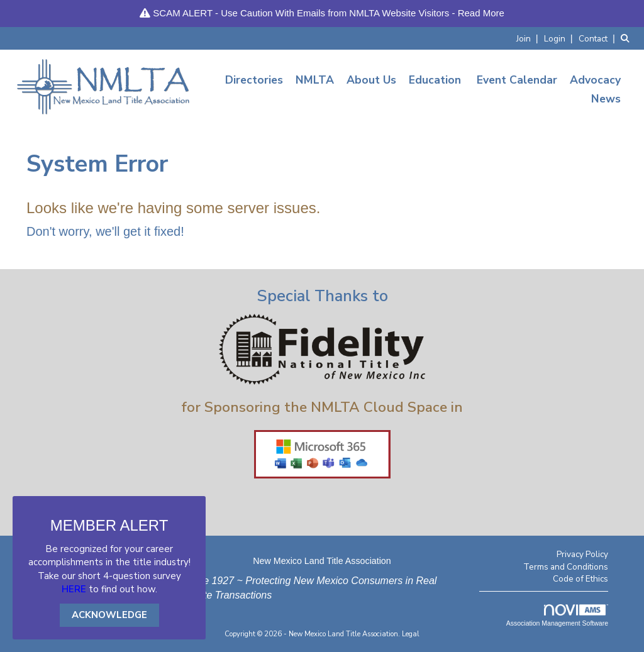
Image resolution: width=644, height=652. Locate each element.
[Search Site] (628, 38)
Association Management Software (557, 616)
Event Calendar (517, 80)
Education (435, 80)
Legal (411, 634)
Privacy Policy (582, 554)
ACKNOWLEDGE (109, 615)
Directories (254, 80)
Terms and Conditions (566, 567)
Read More (481, 13)
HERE (74, 589)
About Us (371, 80)
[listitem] (529, 38)
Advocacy (595, 80)
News (606, 99)
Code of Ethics (580, 579)
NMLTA (315, 80)
